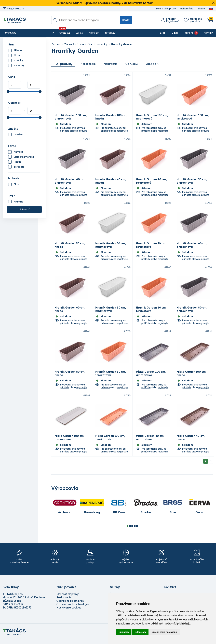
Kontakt (148, 3)
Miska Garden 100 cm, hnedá (192, 377)
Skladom (19, 50)
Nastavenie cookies (69, 612)
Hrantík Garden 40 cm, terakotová (151, 182)
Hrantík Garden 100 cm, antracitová (71, 117)
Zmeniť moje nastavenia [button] (165, 632)
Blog (163, 33)
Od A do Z (133, 64)
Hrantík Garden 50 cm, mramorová (111, 247)
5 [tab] (137, 530)
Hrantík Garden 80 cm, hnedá (70, 377)
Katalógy (99, 33)
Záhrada (70, 44)
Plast (17, 184)
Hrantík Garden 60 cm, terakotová (151, 312)
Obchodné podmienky (70, 605)
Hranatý (18, 202)
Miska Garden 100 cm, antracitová (151, 377)
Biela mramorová (24, 157)
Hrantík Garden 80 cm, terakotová (111, 377)
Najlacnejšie (88, 64)
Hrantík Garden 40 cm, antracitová (70, 182)
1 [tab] (128, 530)
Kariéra (189, 33)
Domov (56, 44)
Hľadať (126, 20)
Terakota (19, 167)
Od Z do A (153, 64)
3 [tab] (132, 530)
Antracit (18, 152)
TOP (63, 64)
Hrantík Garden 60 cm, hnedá (70, 312)
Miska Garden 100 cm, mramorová (70, 442)
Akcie (69, 33)
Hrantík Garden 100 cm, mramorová (152, 117)
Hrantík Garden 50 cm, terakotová (151, 247)
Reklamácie (187, 9)
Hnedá (18, 162)
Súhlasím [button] (124, 632)
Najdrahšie (111, 64)
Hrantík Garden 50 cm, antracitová (192, 182)
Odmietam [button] (140, 632)
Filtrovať (24, 209)
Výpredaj (54, 33)
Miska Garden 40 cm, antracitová (150, 442)
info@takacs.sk (13, 9)
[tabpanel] (65, 510)
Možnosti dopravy (166, 9)
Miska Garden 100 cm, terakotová (110, 442)
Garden (18, 134)
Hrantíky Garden (122, 44)
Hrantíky (102, 44)
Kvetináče (86, 44)
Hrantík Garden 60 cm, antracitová (192, 247)
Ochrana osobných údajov (73, 608)
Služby (201, 9)
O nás (175, 33)
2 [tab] (130, 530)
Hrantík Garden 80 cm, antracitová (192, 312)
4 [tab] (135, 530)
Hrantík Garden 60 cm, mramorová (111, 312)
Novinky (83, 33)
